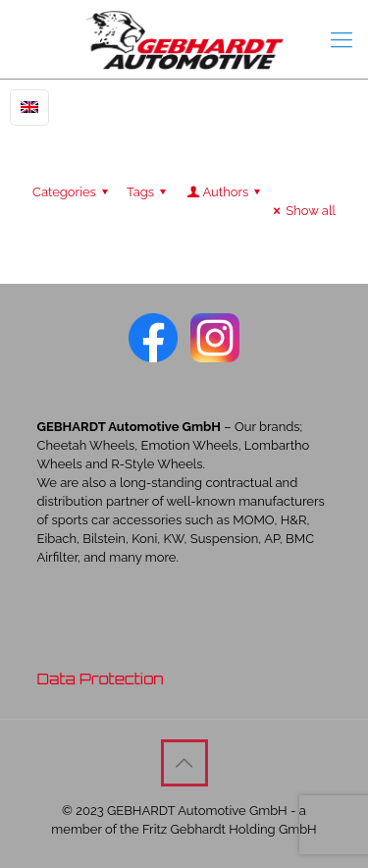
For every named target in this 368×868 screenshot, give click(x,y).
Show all (302, 211)
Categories (73, 192)
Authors (225, 192)
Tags (149, 192)
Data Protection (101, 679)
